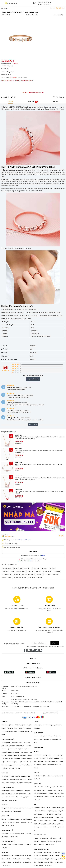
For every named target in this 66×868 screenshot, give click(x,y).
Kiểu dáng (5, 356)
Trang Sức (38, 571)
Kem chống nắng (7, 568)
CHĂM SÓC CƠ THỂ (7, 830)
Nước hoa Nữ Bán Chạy (51, 574)
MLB (13, 571)
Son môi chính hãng (28, 574)
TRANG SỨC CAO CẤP (40, 835)
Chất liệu (5, 346)
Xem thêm (33, 424)
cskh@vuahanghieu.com (18, 696)
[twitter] (37, 650)
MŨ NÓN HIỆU (6, 816)
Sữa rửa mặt (18, 568)
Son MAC (52, 568)
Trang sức (35, 15)
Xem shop (33, 552)
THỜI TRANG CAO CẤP (8, 739)
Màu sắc (4, 353)
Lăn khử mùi (5, 571)
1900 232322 (47, 4)
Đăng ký (42, 555)
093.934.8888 (47, 2)
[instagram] (29, 650)
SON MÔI (36, 773)
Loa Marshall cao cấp (19, 577)
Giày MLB (39, 574)
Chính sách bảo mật (29, 713)
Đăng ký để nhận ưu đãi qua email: (14, 644)
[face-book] (25, 650)
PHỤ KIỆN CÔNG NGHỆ (8, 841)
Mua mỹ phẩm (21, 571)
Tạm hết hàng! (33, 93)
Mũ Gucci (44, 568)
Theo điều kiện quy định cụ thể (23, 540)
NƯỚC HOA (5, 852)
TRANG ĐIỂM (37, 784)
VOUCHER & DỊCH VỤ (8, 787)
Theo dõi (61, 536)
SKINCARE (5, 773)
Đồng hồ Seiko (6, 577)
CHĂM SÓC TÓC (38, 733)
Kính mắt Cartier (7, 574)
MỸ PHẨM (36, 752)
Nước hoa (17, 574)
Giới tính (4, 349)
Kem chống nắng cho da (35, 577)
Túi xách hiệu (35, 568)
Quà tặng (30, 571)
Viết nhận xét (33, 379)
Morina (5, 9)
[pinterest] (33, 650)
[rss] (41, 650)
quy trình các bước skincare (52, 571)
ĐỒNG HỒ (5, 805)
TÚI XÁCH (5, 722)
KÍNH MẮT (36, 722)
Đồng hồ (27, 568)
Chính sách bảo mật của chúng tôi (55, 646)
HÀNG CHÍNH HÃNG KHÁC (41, 849)
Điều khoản (19, 713)
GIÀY (35, 804)
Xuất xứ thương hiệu (9, 360)
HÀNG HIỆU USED (39, 747)
